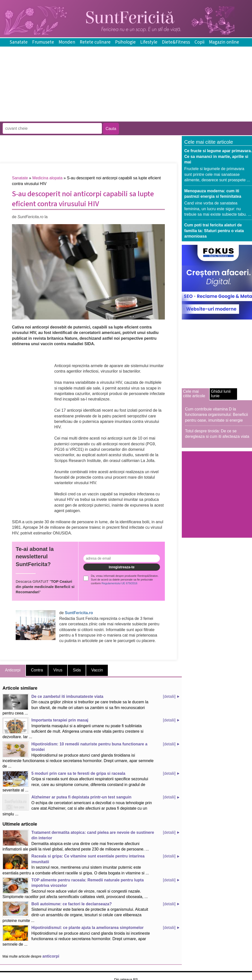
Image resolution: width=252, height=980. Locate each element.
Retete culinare (95, 42)
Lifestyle (149, 42)
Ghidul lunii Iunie (221, 394)
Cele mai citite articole (194, 394)
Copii (199, 42)
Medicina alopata (47, 178)
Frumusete (43, 42)
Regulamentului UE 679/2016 (120, 583)
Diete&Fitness (176, 42)
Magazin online (224, 42)
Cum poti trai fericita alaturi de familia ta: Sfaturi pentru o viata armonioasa (214, 231)
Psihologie (125, 42)
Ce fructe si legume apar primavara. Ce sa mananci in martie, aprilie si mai (218, 156)
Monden (67, 42)
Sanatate (19, 42)
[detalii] (169, 696)
